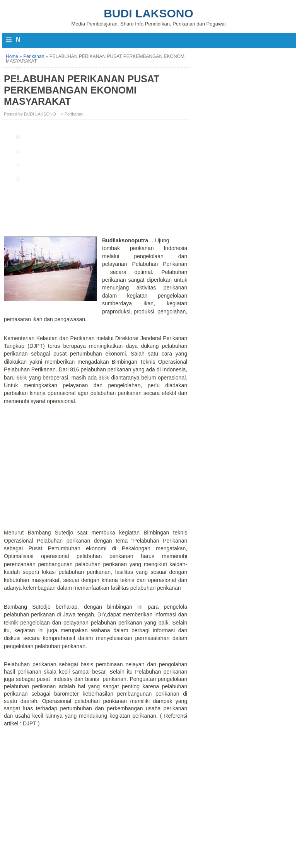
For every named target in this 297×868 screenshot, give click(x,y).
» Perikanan (73, 114)
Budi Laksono (148, 13)
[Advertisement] (96, 179)
